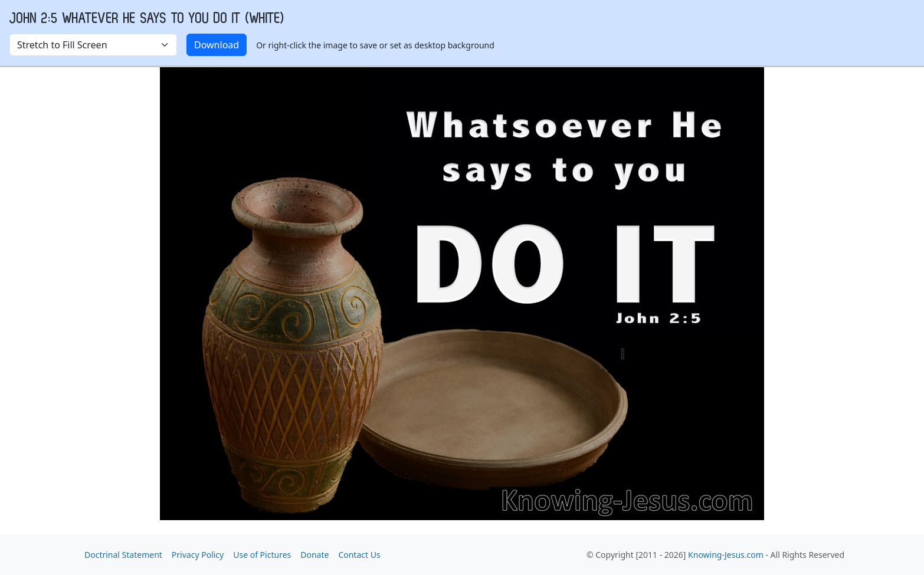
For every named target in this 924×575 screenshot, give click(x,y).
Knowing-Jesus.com (726, 555)
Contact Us (359, 555)
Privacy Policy (198, 555)
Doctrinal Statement (123, 555)
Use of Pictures (262, 555)
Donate (314, 555)
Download (217, 45)
